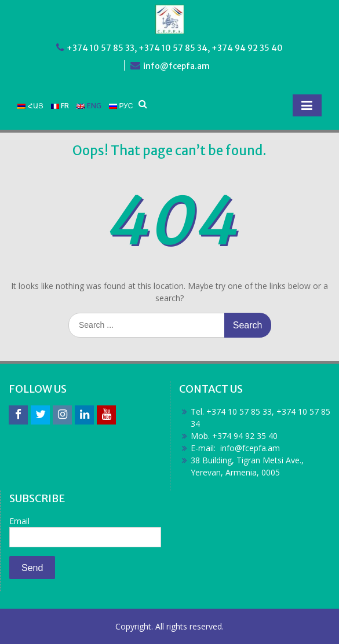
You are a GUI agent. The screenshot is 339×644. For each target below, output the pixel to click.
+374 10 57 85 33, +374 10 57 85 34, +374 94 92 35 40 (175, 48)
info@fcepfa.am (176, 66)
